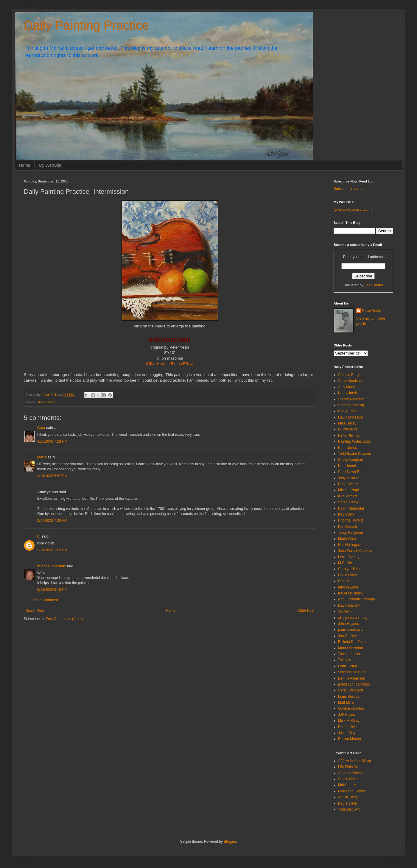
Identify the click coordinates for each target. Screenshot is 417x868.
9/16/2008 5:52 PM (52, 476)
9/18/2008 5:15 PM (52, 590)
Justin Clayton (349, 733)
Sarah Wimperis (351, 690)
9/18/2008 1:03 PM (52, 550)
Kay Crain (346, 514)
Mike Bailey (347, 423)
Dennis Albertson (352, 678)
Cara (41, 428)
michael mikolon (51, 566)
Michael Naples (350, 490)
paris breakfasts (351, 630)
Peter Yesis (372, 311)
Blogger (230, 842)
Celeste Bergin (350, 375)
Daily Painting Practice (86, 25)
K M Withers (348, 496)
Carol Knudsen (350, 381)
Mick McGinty (349, 721)
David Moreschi (350, 417)
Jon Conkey (347, 636)
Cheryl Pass (348, 411)
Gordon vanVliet (351, 708)
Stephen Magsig (351, 405)
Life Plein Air (348, 767)
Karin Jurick (347, 448)
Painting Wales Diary (355, 441)
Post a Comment (45, 600)
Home (25, 165)
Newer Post (35, 611)
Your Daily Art (349, 809)
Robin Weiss (348, 484)
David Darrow (349, 605)
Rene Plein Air (349, 435)
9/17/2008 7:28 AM (52, 521)
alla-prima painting (353, 618)
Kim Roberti (347, 527)
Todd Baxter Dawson (355, 454)
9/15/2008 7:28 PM (52, 441)
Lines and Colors (351, 791)
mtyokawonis (348, 587)
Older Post (306, 611)
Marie (42, 457)
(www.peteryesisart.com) (353, 210)
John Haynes (348, 624)
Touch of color (349, 654)
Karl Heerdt (347, 466)
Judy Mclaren (349, 478)
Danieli (344, 581)
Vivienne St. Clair (352, 672)
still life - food (47, 402)
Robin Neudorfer (351, 508)
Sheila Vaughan (351, 460)
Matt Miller (346, 702)
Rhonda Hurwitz (351, 520)
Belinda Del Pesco (353, 642)
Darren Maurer (350, 739)
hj (39, 536)
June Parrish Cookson (356, 551)
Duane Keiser (349, 727)
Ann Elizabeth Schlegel (356, 599)
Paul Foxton (348, 803)
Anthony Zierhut (351, 773)
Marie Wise (347, 539)
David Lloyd (347, 575)
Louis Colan (347, 666)
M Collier (345, 563)
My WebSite (50, 165)
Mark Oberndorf (351, 648)
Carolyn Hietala (350, 569)
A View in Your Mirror (355, 761)
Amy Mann (347, 387)
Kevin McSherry (351, 593)
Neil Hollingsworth (352, 545)
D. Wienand (347, 429)
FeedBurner (374, 285)
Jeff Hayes (346, 715)
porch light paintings (354, 684)
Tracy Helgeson (351, 533)
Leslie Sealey (349, 557)
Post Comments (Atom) (64, 619)
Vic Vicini (345, 611)
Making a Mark (350, 785)
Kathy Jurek (347, 393)
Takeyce (345, 660)
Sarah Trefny (348, 502)
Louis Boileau (349, 697)
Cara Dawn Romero (354, 472)
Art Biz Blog (347, 797)
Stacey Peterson (351, 399)
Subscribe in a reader (351, 189)
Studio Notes (348, 779)
